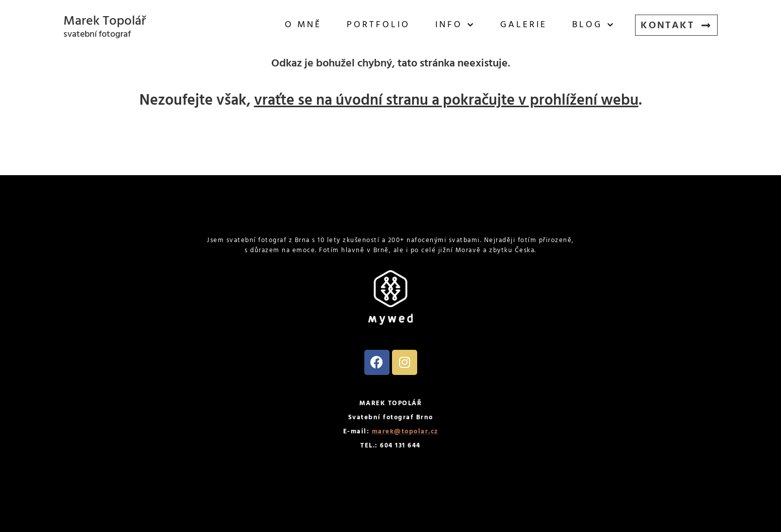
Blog (594, 25)
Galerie (524, 25)
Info (455, 25)
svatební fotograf (97, 34)
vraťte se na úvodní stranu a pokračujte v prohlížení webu (446, 101)
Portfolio (378, 25)
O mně (303, 25)
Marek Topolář (105, 21)
